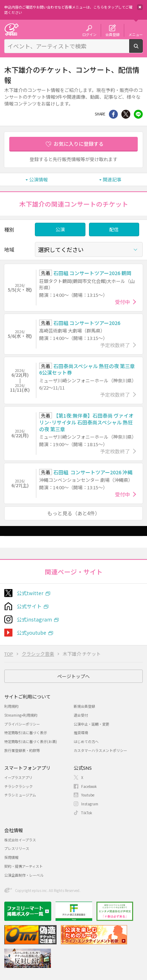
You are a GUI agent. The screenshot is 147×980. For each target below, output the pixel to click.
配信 (114, 229)
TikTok (87, 813)
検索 (143, 50)
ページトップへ (73, 676)
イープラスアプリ (18, 777)
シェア (113, 114)
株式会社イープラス (20, 840)
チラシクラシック (19, 786)
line (138, 114)
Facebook (89, 786)
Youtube (88, 795)
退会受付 (81, 715)
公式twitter (30, 593)
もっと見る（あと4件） (74, 513)
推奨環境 (81, 733)
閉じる (140, 7)
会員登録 (112, 34)
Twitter (126, 114)
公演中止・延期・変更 (91, 724)
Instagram (90, 804)
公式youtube (31, 633)
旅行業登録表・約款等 (22, 750)
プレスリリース (17, 848)
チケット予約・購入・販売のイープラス (11, 29)
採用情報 (11, 857)
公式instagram (34, 619)
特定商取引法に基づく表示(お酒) (31, 741)
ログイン (89, 34)
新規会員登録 (84, 706)
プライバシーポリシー (22, 724)
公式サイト (29, 606)
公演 (60, 229)
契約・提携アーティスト (23, 866)
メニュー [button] (136, 34)
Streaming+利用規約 (21, 715)
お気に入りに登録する (79, 144)
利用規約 (11, 706)
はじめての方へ (86, 741)
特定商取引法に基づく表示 (26, 733)
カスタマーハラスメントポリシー (100, 750)
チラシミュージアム (20, 795)
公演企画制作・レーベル (24, 875)
